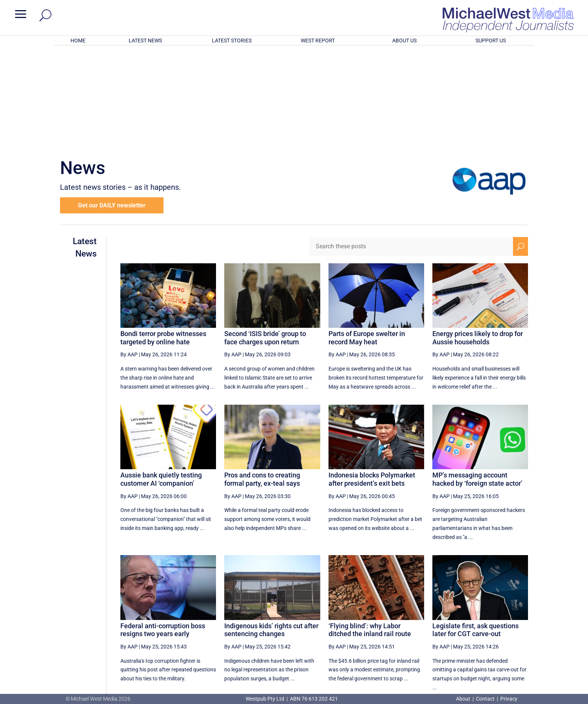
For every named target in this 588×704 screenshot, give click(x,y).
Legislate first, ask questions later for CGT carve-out (475, 532)
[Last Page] (520, 622)
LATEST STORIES (232, 41)
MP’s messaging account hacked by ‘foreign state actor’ (477, 381)
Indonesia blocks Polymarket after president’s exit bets (372, 381)
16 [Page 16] (429, 622)
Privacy (509, 699)
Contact (485, 699)
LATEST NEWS (145, 41)
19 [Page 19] (486, 622)
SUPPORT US (491, 41)
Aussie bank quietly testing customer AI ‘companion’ (161, 381)
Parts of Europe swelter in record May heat (367, 239)
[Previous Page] (355, 622)
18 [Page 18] (467, 622)
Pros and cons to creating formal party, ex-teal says (262, 381)
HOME (78, 41)
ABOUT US (404, 41)
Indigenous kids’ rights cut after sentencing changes (271, 532)
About (464, 699)
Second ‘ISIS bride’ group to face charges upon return (265, 239)
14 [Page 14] (391, 622)
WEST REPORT (318, 41)
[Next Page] (503, 622)
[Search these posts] (411, 148)
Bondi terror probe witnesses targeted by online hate (163, 239)
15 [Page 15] (410, 622)
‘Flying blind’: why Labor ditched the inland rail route (370, 532)
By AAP (129, 256)
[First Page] (338, 622)
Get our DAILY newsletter (112, 107)
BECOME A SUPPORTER (548, 651)
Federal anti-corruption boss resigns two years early (163, 532)
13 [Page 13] (372, 622)
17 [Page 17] (448, 622)
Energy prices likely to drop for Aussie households (478, 239)
